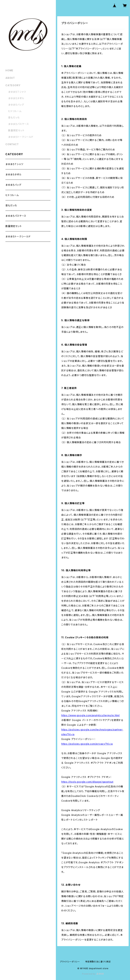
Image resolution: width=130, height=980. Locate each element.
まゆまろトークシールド (21, 137)
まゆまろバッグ (16, 105)
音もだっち (14, 117)
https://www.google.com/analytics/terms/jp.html (90, 715)
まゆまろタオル (16, 98)
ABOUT (10, 78)
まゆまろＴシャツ (17, 92)
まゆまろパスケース (19, 124)
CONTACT (12, 144)
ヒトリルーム (15, 111)
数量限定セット (16, 130)
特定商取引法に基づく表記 (98, 962)
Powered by (93, 974)
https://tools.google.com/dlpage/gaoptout (87, 782)
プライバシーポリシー (70, 962)
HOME (9, 70)
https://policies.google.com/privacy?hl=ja (87, 744)
